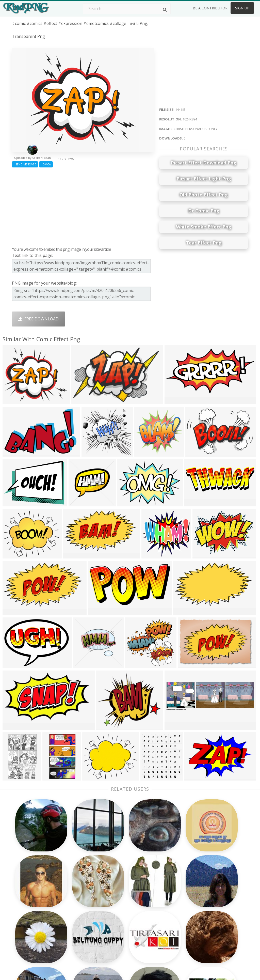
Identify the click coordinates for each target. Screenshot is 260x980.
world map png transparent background (27, 913)
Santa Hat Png (73, 896)
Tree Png (115, 896)
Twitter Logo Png (76, 889)
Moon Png (116, 911)
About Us (210, 881)
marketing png (26, 898)
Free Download (38, 319)
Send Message (25, 164)
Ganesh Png (165, 925)
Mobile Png (70, 925)
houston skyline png (32, 950)
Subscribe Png (73, 881)
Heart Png (69, 932)
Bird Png (162, 896)
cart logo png (26, 935)
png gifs (20, 942)
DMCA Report (214, 903)
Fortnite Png (118, 932)
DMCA (46, 164)
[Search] (165, 10)
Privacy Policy (214, 911)
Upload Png (212, 918)
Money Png (165, 881)
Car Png (161, 889)
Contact (208, 889)
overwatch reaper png (34, 891)
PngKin (66, 918)
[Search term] (127, 9)
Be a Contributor (210, 8)
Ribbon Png (70, 911)
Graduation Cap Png (126, 918)
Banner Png (165, 932)
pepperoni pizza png (32, 957)
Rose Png (68, 903)
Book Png (163, 918)
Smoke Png (117, 903)
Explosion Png (120, 925)
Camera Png (118, 889)
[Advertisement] (83, 206)
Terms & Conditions (220, 896)
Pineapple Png (167, 903)
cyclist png (22, 928)
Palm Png (115, 881)
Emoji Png (163, 911)
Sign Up (242, 8)
